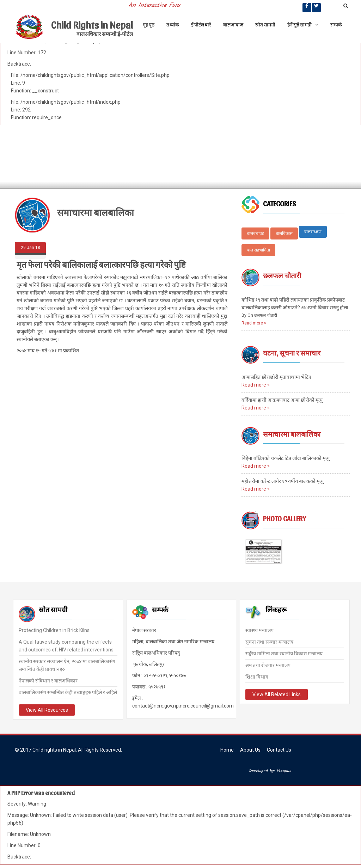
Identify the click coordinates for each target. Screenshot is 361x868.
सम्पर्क (336, 25)
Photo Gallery (284, 518)
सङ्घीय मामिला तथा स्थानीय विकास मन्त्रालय (284, 653)
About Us (250, 750)
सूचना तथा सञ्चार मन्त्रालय (269, 641)
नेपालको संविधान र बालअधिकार (48, 680)
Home (227, 750)
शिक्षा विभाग (257, 676)
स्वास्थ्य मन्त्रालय (259, 630)
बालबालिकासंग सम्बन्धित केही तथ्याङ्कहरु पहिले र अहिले (68, 692)
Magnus (284, 771)
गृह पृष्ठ (149, 25)
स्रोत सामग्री (265, 25)
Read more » (254, 323)
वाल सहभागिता (258, 250)
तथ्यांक (173, 25)
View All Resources (47, 709)
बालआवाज (233, 25)
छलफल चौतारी (282, 275)
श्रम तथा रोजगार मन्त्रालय (268, 664)
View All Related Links (277, 694)
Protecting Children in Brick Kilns (54, 630)
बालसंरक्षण (313, 232)
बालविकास (284, 233)
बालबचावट (255, 233)
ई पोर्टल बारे (201, 25)
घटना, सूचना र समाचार (292, 353)
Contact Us (279, 750)
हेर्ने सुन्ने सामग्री (303, 25)
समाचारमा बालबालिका (292, 434)
